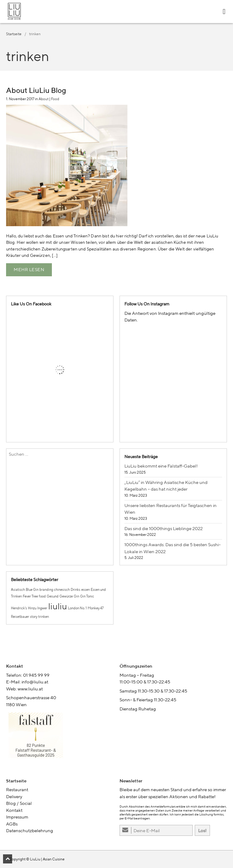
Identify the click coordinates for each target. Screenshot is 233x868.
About (44, 99)
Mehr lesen (29, 269)
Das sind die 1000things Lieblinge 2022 (164, 528)
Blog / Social (19, 803)
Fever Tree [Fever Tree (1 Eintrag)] (30, 596)
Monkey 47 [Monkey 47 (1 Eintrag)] (96, 608)
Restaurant (17, 790)
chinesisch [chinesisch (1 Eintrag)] (62, 590)
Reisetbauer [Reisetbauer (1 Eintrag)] (20, 617)
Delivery (14, 797)
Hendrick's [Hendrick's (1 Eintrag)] (19, 608)
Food (55, 99)
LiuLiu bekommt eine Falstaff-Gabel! (161, 466)
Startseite (14, 34)
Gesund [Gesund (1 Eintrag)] (53, 596)
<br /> (60, 737)
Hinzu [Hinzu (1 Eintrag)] (32, 608)
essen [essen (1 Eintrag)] (86, 590)
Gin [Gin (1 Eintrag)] (76, 596)
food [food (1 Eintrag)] (42, 596)
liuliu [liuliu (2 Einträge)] (58, 606)
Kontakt (14, 810)
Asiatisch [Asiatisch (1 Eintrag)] (18, 590)
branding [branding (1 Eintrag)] (46, 590)
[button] (8, 859)
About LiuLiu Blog (36, 90)
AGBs (12, 824)
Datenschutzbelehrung (30, 831)
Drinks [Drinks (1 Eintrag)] (76, 590)
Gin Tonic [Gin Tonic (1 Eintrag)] (87, 596)
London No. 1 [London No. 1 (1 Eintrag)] (77, 608)
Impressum (17, 817)
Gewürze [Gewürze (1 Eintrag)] (66, 596)
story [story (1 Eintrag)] (34, 617)
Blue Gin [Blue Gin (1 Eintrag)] (32, 590)
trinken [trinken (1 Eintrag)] (44, 617)
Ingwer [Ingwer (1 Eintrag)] (42, 608)
